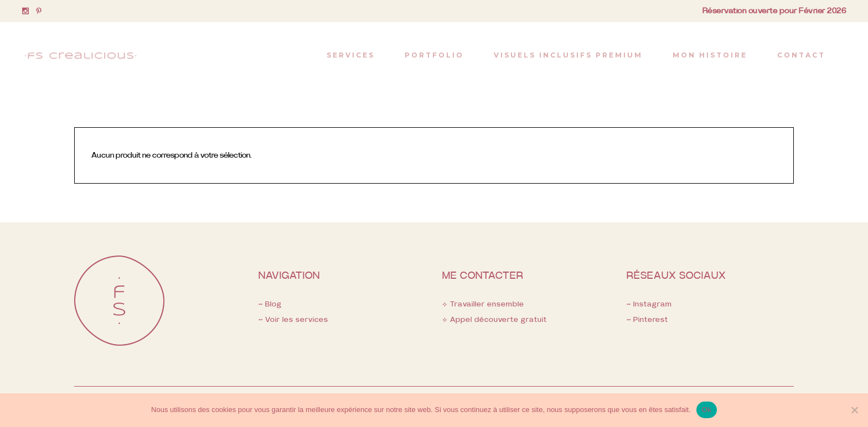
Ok (707, 410)
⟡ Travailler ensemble (483, 304)
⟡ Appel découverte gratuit (495, 320)
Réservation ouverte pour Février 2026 (774, 11)
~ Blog (270, 304)
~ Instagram (649, 304)
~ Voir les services (293, 320)
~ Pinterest (647, 320)
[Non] (854, 410)
